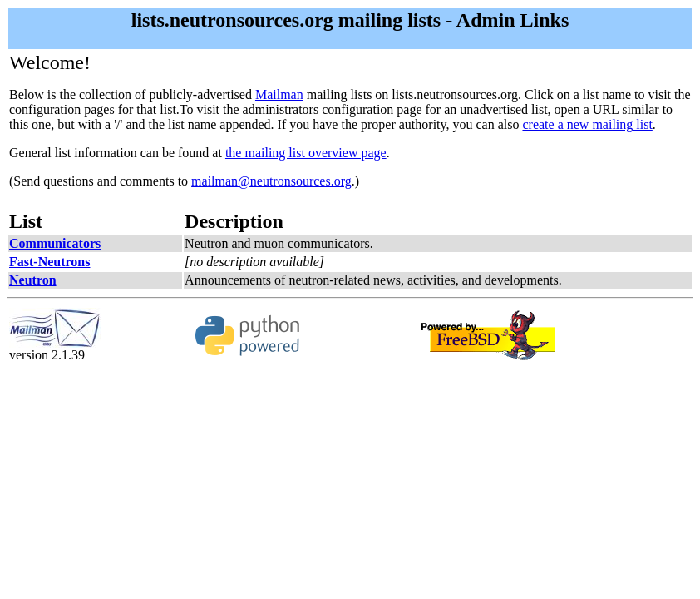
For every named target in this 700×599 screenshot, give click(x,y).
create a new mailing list (587, 124)
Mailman (279, 94)
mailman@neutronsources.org (271, 181)
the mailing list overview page (306, 153)
